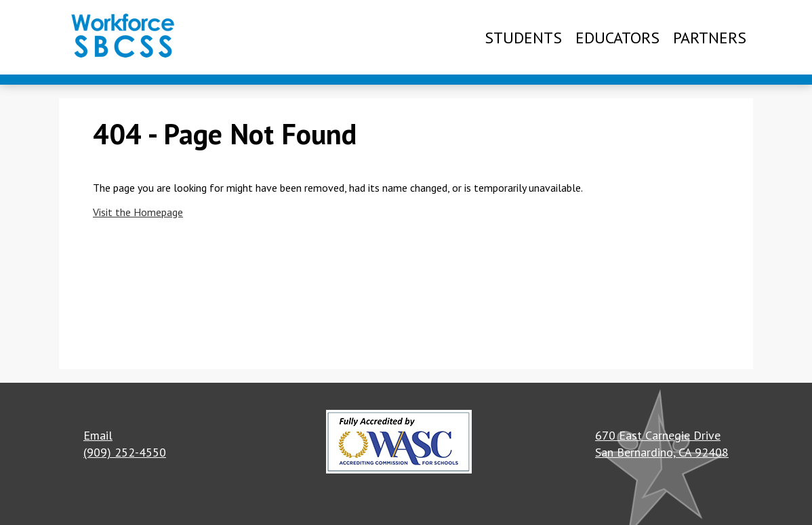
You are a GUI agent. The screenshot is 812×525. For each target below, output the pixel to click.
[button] (399, 444)
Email (98, 435)
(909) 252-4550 (125, 452)
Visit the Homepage (138, 212)
